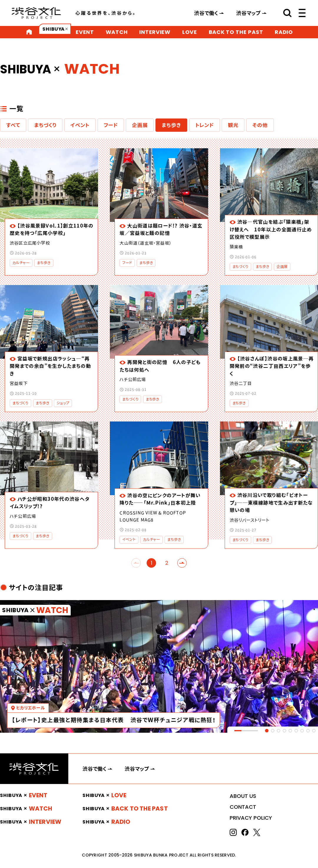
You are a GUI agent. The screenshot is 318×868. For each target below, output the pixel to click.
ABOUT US (243, 796)
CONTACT (243, 807)
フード (111, 125)
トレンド (204, 125)
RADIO (284, 32)
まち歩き (171, 125)
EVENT (85, 32)
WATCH (117, 32)
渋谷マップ (249, 13)
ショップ (63, 403)
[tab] (267, 731)
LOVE (190, 32)
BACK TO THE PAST (236, 32)
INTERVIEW (155, 32)
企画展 (140, 125)
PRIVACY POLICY (251, 818)
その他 (260, 125)
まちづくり (45, 125)
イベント (80, 125)
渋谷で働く (206, 13)
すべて (13, 125)
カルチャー (21, 263)
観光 (233, 125)
